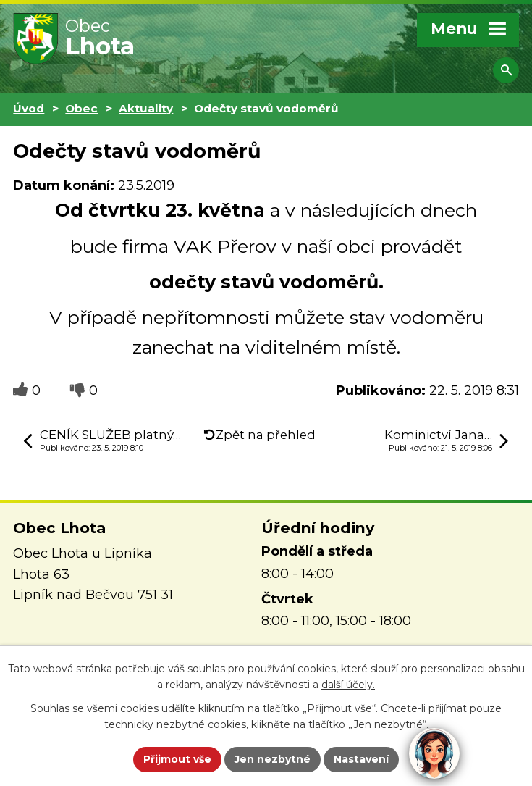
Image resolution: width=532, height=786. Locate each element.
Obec (81, 108)
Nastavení (361, 759)
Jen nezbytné (273, 759)
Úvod (29, 108)
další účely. (348, 685)
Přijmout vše (177, 759)
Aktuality (146, 108)
